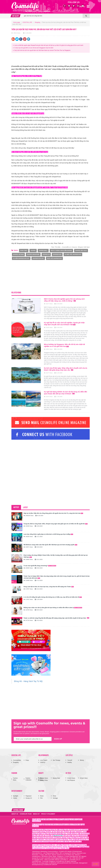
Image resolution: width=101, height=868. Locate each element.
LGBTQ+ (43, 762)
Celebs (15, 798)
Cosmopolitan (17, 760)
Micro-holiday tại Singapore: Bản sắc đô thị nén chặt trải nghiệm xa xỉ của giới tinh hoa (64, 345)
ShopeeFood (57, 254)
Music (42, 796)
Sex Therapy (56, 760)
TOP (96, 864)
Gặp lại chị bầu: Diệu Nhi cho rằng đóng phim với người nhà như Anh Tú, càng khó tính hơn (53, 513)
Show (54, 796)
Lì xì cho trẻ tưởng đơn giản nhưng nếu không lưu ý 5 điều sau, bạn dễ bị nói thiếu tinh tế (53, 597)
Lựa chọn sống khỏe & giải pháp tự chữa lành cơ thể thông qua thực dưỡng (48, 534)
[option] (53, 18)
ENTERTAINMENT (17, 791)
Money (82, 760)
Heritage (55, 798)
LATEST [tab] (25, 507)
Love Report (44, 760)
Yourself (70, 760)
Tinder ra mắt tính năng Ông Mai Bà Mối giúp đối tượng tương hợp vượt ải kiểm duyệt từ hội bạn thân (56, 618)
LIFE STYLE (69, 755)
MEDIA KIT (36, 814)
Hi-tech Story (84, 778)
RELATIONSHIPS (44, 755)
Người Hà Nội (58, 836)
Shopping (37, 22)
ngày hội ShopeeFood (54, 258)
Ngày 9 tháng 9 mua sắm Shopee (61, 250)
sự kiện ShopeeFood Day (21, 258)
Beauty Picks (44, 780)
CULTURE (41, 791)
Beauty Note (56, 778)
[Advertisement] (51, 59)
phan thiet (24, 250)
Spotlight (16, 796)
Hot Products (71, 780)
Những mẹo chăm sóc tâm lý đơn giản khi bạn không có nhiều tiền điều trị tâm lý (53, 608)
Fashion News (15, 779)
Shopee (33, 250)
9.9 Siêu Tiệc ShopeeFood (73, 254)
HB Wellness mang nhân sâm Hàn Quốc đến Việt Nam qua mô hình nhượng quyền (50, 545)
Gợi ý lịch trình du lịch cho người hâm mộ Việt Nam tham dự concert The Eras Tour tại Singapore (42, 50)
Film (41, 798)
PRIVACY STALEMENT (48, 814)
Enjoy (27, 760)
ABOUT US (15, 814)
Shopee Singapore (33, 254)
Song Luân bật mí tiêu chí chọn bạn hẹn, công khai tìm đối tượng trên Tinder (49, 587)
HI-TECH (68, 773)
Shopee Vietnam (18, 254)
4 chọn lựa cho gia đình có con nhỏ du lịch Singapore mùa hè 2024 (34, 48)
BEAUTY (41, 773)
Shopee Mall (43, 250)
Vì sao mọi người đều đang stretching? (40, 566)
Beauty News (44, 778)
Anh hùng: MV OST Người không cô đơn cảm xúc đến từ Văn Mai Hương (45, 18)
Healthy (70, 762)
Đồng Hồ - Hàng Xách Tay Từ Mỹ (28, 681)
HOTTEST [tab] (16, 507)
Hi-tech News (71, 778)
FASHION (14, 773)
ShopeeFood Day (38, 258)
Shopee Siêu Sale (81, 250)
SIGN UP (58, 739)
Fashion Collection (28, 779)
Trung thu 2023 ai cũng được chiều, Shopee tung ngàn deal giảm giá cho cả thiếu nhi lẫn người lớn (56, 524)
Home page (17, 22)
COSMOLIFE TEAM (26, 814)
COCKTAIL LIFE (27, 22)
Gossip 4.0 (29, 798)
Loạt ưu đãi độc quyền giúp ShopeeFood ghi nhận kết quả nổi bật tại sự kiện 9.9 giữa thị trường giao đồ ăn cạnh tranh (49, 45)
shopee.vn (46, 254)
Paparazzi (28, 796)
